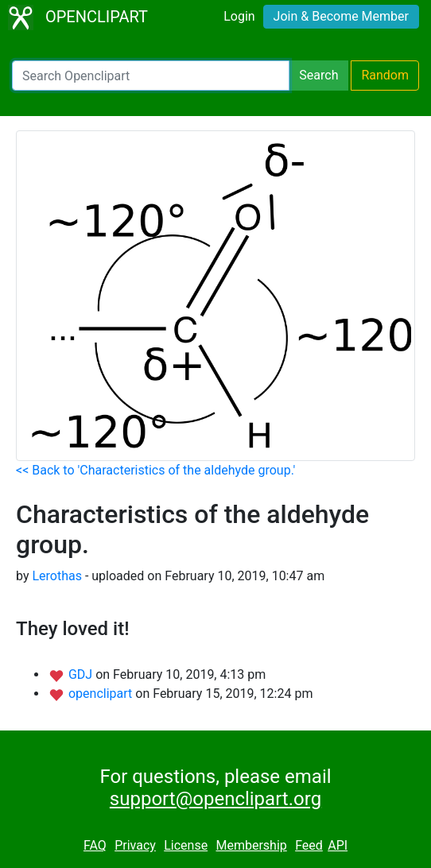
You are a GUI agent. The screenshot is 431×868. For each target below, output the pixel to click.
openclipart (102, 694)
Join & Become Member (341, 16)
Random (385, 75)
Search (318, 75)
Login (239, 16)
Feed (309, 845)
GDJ (82, 674)
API (338, 845)
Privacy (135, 845)
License (186, 845)
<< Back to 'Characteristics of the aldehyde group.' (155, 470)
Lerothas (57, 576)
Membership (251, 845)
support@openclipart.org (215, 799)
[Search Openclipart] (151, 76)
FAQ (95, 845)
